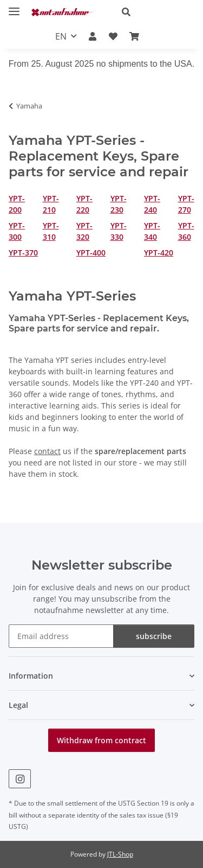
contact (47, 451)
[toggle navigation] (14, 7)
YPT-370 (23, 253)
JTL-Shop (120, 854)
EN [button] (61, 36)
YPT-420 (159, 253)
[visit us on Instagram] (20, 779)
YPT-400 (91, 253)
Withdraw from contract (101, 740)
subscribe (154, 636)
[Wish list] (113, 36)
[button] (154, 12)
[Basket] (134, 36)
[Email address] (61, 636)
